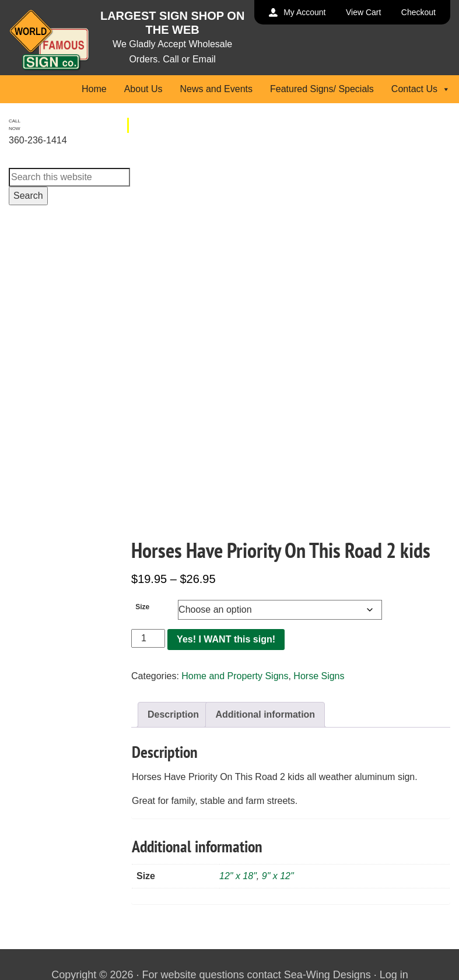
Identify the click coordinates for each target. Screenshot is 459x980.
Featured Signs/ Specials (322, 89)
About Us (143, 89)
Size (142, 607)
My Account (304, 12)
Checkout (418, 12)
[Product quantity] (148, 638)
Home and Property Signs (235, 676)
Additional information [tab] (265, 714)
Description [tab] (173, 714)
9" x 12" (278, 876)
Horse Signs (319, 676)
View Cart (363, 12)
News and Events (216, 89)
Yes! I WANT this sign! (226, 639)
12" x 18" (238, 876)
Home (94, 89)
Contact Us (421, 89)
